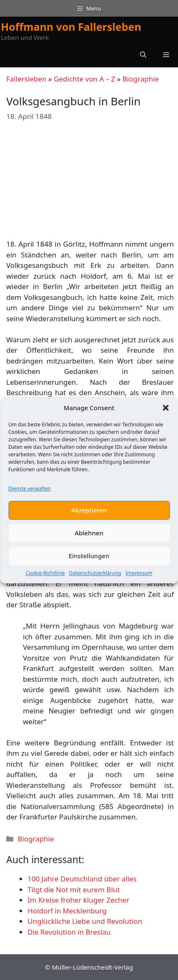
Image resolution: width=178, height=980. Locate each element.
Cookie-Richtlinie (45, 576)
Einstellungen (89, 559)
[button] (165, 411)
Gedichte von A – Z (84, 79)
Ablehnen (89, 536)
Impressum (139, 576)
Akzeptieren (89, 513)
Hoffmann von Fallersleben (71, 27)
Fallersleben (26, 79)
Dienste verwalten (30, 492)
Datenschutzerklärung (95, 576)
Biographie (141, 79)
